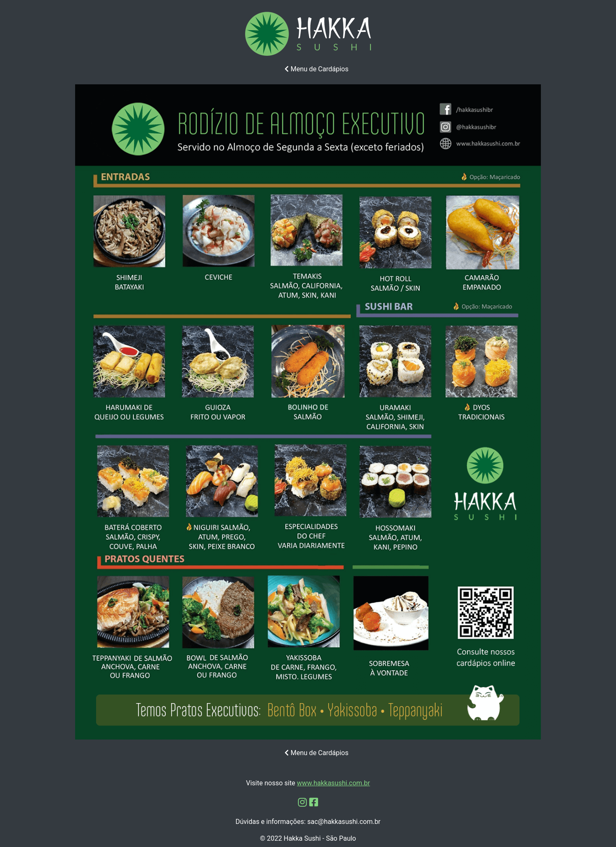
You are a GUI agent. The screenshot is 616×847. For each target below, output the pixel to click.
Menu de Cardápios (317, 69)
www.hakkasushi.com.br (334, 783)
